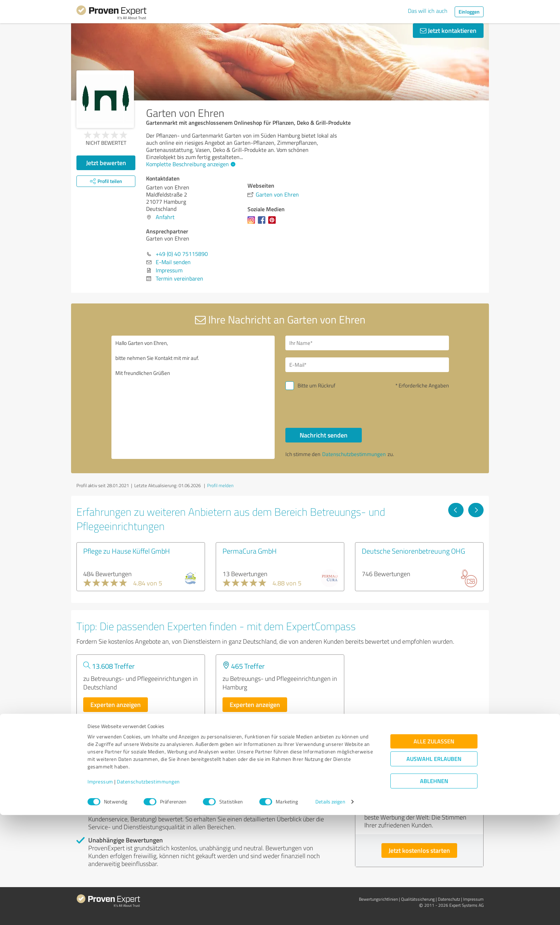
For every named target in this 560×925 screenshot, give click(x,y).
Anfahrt (165, 217)
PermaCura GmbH (250, 551)
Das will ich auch (428, 11)
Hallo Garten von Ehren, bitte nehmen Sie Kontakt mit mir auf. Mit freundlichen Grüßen (193, 397)
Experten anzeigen (116, 704)
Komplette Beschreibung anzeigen (190, 164)
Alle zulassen (434, 851)
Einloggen (469, 12)
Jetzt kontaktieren (448, 30)
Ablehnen (434, 891)
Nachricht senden (324, 435)
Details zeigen (330, 912)
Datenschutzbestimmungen (148, 892)
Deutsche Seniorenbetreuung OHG (413, 551)
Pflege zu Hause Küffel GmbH (127, 551)
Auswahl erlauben (434, 869)
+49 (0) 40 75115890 (182, 254)
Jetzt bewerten (106, 163)
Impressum (100, 892)
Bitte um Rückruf (316, 385)
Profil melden (220, 485)
